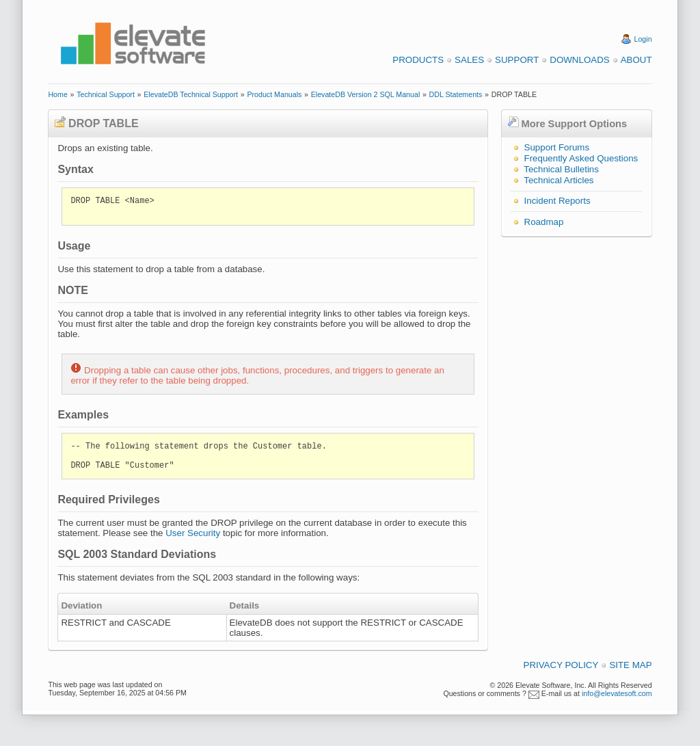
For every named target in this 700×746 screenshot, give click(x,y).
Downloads (579, 60)
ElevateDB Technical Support (191, 94)
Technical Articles (558, 180)
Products (418, 60)
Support (517, 60)
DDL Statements (456, 94)
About (636, 60)
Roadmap (544, 222)
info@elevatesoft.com (617, 693)
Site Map (630, 665)
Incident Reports (557, 201)
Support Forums (557, 147)
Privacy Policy (561, 665)
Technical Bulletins (561, 169)
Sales (469, 60)
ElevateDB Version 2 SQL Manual (366, 94)
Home (57, 94)
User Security (193, 533)
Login (643, 39)
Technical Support (106, 94)
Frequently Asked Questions (581, 158)
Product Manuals (274, 94)
